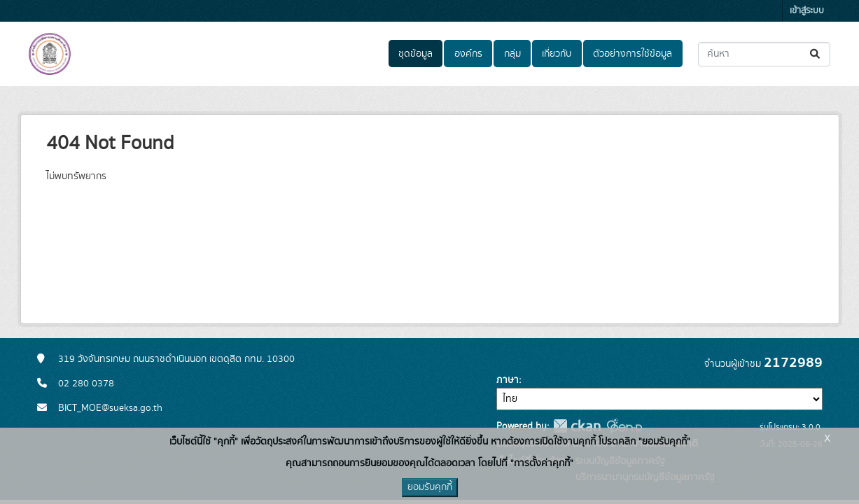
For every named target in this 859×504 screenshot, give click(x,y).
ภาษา (508, 380)
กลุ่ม (512, 54)
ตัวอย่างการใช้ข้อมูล (633, 54)
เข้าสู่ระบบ (807, 11)
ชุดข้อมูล (415, 54)
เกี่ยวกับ (557, 54)
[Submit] (816, 54)
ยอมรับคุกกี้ (430, 487)
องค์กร (468, 54)
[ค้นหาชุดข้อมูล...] (764, 54)
